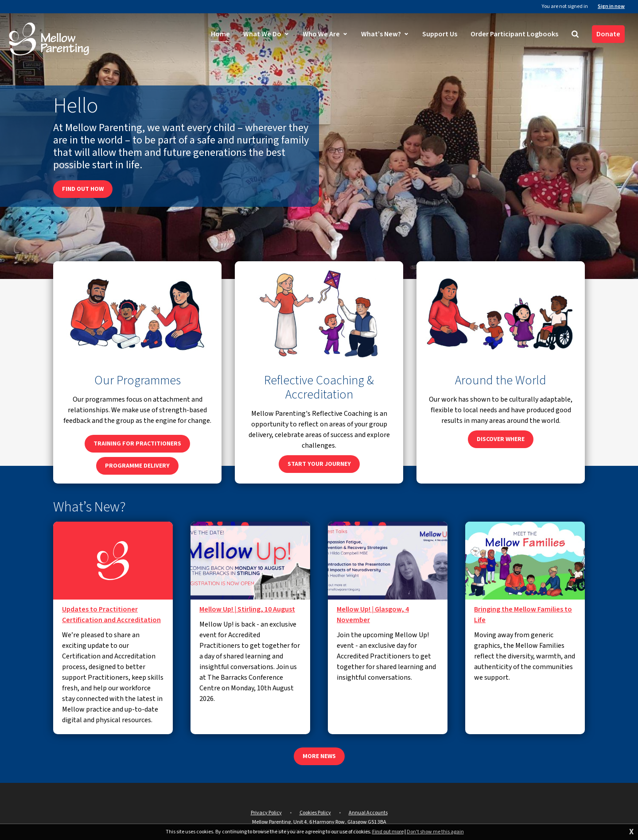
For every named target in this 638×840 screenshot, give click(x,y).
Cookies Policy (315, 813)
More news (319, 756)
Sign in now (611, 6)
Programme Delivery (137, 466)
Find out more (388, 832)
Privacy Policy (266, 813)
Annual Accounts (368, 813)
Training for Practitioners (137, 444)
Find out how (83, 189)
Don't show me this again (435, 832)
